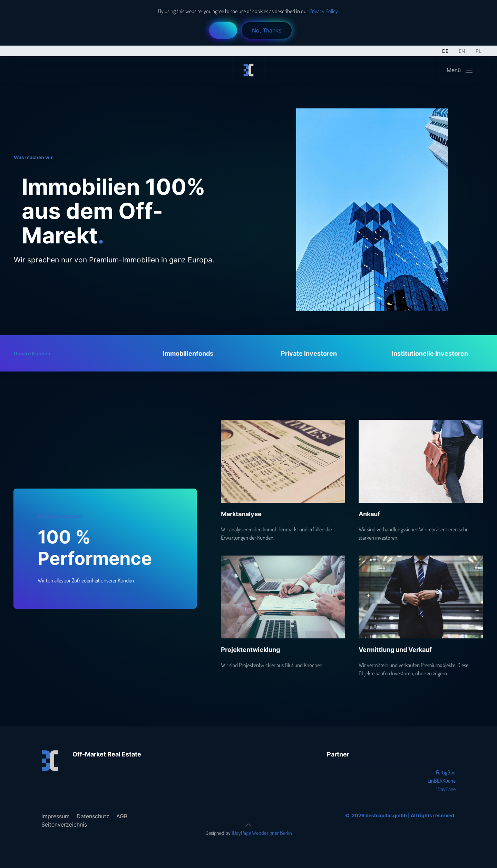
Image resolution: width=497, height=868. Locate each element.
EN (462, 51)
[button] (459, 70)
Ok (223, 30)
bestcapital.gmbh (385, 815)
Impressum (54, 816)
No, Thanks (267, 30)
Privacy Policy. (324, 11)
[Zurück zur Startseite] (248, 70)
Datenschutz (92, 816)
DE (445, 51)
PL (479, 51)
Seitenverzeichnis (63, 824)
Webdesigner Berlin (271, 833)
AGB (120, 816)
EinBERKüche (441, 781)
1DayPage (446, 789)
